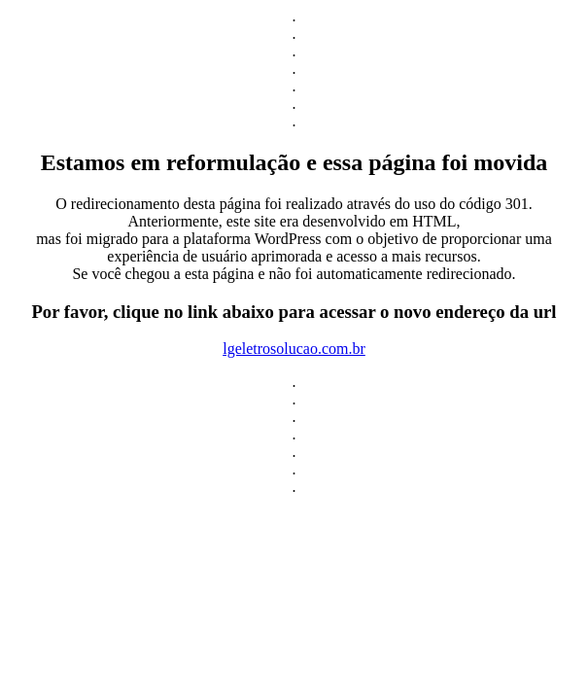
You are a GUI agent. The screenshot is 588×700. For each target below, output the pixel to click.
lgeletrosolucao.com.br (294, 349)
